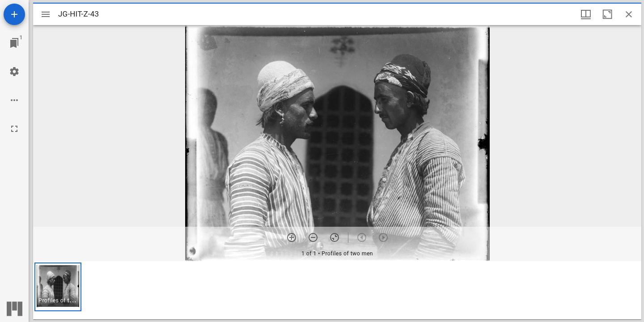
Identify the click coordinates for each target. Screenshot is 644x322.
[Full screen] (14, 129)
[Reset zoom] (335, 237)
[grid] (337, 290)
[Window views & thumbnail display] (586, 14)
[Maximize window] (607, 14)
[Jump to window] (14, 43)
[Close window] (629, 14)
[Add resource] (14, 14)
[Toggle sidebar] (46, 14)
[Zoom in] (292, 237)
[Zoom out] (313, 237)
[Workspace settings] (14, 72)
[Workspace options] (14, 100)
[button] (58, 287)
